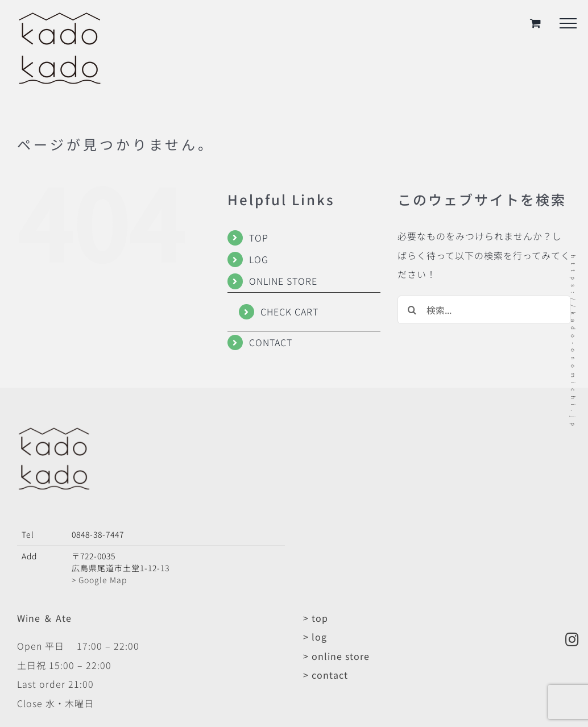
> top (316, 618)
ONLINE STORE (283, 281)
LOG (259, 259)
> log (315, 637)
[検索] (412, 310)
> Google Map (99, 580)
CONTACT (271, 342)
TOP (259, 238)
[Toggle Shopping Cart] (536, 23)
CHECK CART (289, 311)
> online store (336, 656)
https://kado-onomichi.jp (573, 342)
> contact (326, 675)
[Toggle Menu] (568, 23)
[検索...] (484, 310)
